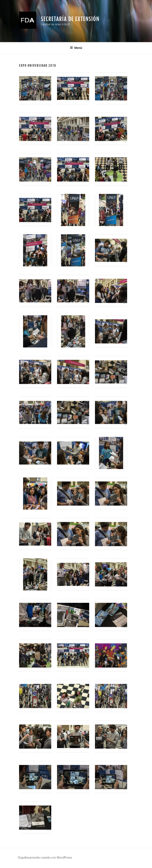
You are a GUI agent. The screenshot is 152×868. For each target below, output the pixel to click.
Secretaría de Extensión (70, 19)
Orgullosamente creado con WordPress (45, 857)
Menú (76, 48)
